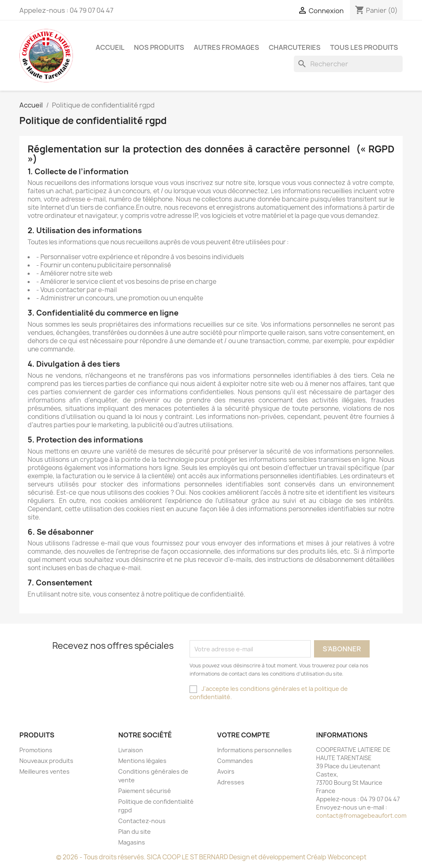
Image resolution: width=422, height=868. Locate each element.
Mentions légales (142, 761)
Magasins (132, 842)
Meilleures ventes (45, 771)
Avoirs (226, 771)
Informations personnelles (254, 750)
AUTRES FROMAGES (226, 47)
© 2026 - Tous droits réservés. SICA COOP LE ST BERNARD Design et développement (181, 857)
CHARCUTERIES (295, 47)
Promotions (36, 750)
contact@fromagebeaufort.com (361, 815)
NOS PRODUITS (159, 47)
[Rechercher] (348, 64)
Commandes (235, 761)
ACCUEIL (110, 47)
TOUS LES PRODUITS (364, 47)
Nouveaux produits (46, 761)
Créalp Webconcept (336, 857)
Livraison (131, 750)
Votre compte (244, 735)
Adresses (231, 782)
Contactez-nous (142, 821)
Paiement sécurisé (145, 791)
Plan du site (135, 832)
